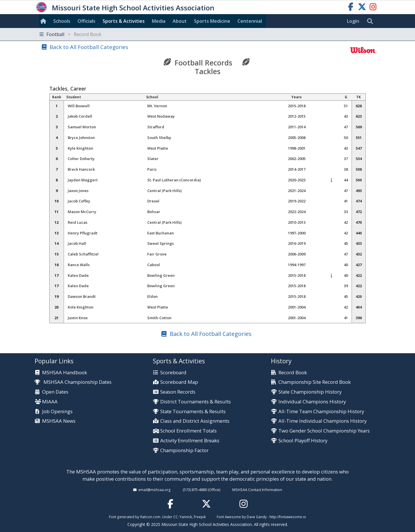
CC (176, 517)
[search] (371, 21)
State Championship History (310, 392)
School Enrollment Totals (188, 431)
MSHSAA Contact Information (257, 490)
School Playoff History (303, 441)
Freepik (200, 517)
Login (353, 21)
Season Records (178, 392)
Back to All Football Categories (89, 47)
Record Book (293, 373)
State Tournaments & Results (193, 412)
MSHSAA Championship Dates (73, 382)
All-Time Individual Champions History (322, 421)
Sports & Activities (124, 21)
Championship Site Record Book (315, 382)
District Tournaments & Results (196, 402)
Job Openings (57, 412)
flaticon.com (150, 517)
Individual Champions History (312, 402)
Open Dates (55, 392)
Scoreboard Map (179, 382)
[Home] (44, 21)
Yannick (186, 517)
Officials (86, 21)
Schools (62, 21)
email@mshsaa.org (154, 490)
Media (159, 21)
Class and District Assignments (195, 421)
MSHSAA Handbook (65, 373)
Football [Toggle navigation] (70, 34)
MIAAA (50, 402)
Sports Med (212, 21)
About (180, 21)
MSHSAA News (59, 421)
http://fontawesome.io (288, 517)
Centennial (250, 21)
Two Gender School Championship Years (324, 431)
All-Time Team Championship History (321, 412)
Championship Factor (184, 451)
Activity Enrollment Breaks (190, 441)
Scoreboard (173, 373)
